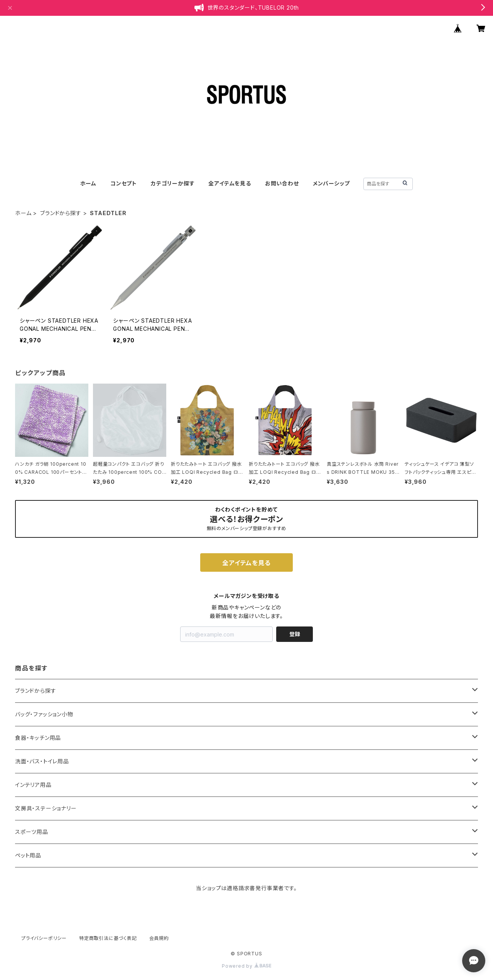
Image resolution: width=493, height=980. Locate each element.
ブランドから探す (61, 213)
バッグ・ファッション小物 (44, 714)
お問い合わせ (282, 183)
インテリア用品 (33, 785)
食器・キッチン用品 (38, 738)
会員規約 (159, 938)
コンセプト (124, 183)
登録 (295, 634)
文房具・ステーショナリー (46, 808)
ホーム (88, 183)
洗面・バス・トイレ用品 (42, 761)
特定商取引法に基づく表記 (108, 938)
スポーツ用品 (32, 832)
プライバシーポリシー (44, 938)
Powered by (246, 966)
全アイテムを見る (230, 183)
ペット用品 (28, 855)
